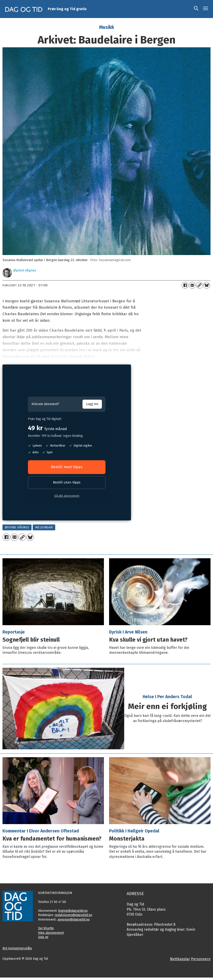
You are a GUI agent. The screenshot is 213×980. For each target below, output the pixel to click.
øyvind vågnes (17, 527)
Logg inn (92, 404)
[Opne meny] (206, 9)
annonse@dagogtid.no (74, 920)
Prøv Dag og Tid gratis (67, 9)
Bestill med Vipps (67, 467)
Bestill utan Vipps (67, 482)
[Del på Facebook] (185, 285)
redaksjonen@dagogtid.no (73, 915)
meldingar (44, 527)
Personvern (201, 959)
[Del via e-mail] (192, 285)
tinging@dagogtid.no (73, 911)
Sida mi (43, 937)
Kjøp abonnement (51, 933)
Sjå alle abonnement (67, 496)
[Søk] (196, 9)
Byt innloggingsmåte (17, 948)
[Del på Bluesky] (207, 285)
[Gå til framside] (24, 9)
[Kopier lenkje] (199, 285)
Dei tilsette (46, 928)
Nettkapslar (180, 959)
